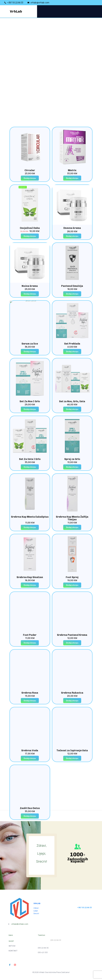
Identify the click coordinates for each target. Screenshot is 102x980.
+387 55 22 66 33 (85, 907)
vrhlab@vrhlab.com (20, 924)
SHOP (11, 941)
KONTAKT (13, 951)
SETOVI (12, 946)
